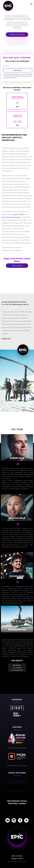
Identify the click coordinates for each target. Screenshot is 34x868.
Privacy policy (17, 859)
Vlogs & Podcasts (17, 34)
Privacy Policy (11, 76)
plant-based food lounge (11, 217)
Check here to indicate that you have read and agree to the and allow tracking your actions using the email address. (18, 76)
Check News (17, 266)
